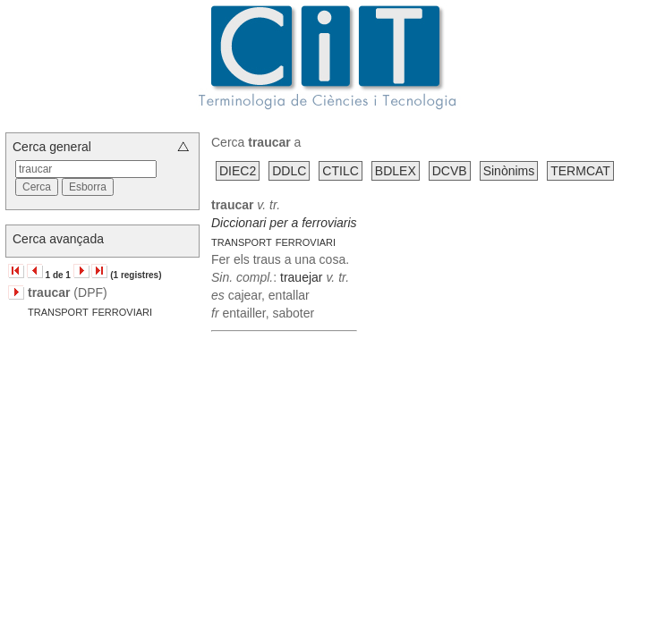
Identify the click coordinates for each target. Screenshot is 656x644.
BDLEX (396, 171)
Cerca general (52, 147)
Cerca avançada (58, 239)
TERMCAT (580, 171)
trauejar (301, 277)
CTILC (340, 171)
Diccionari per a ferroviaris (284, 223)
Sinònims (509, 171)
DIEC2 (238, 171)
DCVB (450, 171)
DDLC (289, 171)
